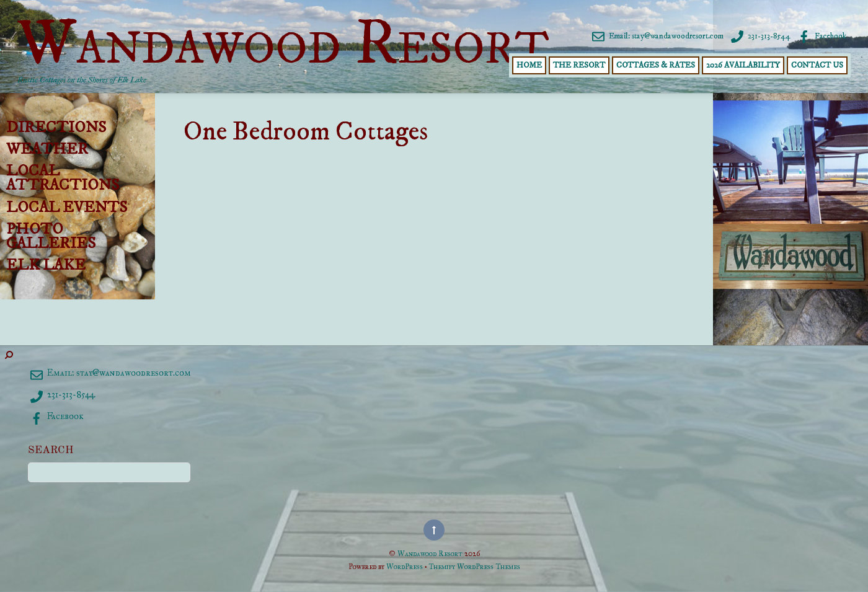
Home (529, 65)
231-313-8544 (759, 36)
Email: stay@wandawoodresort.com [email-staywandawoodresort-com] (657, 36)
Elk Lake (46, 265)
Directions (56, 128)
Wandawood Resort (430, 553)
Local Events (67, 208)
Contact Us (817, 65)
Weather (47, 149)
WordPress (405, 566)
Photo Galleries (51, 236)
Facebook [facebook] (821, 36)
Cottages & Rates (656, 65)
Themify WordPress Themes (474, 566)
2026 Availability (743, 65)
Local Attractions (63, 178)
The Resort (579, 65)
